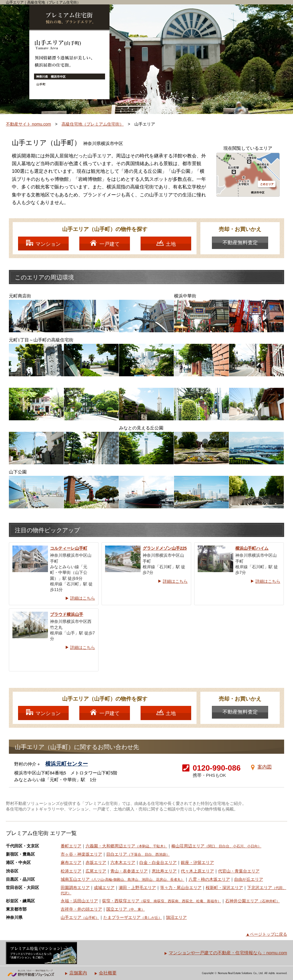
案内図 (265, 767)
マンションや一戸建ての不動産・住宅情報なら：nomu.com (228, 953)
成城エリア (104, 888)
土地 (171, 244)
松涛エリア (71, 871)
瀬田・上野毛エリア (137, 888)
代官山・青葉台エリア (239, 871)
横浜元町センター (67, 764)
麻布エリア (71, 863)
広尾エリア (96, 871)
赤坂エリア (96, 863)
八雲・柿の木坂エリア (209, 879)
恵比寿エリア (164, 871)
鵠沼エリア (176, 918)
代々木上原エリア (197, 871)
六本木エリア (123, 863)
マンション (48, 244)
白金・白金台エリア (158, 863)
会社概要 (108, 973)
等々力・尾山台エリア (181, 888)
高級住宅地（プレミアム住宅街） (93, 124)
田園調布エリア (75, 888)
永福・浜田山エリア (79, 901)
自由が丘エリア (249, 879)
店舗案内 (78, 973)
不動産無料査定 (240, 243)
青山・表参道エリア (129, 871)
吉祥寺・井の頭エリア (81, 909)
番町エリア (71, 846)
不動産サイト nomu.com (28, 124)
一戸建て (110, 244)
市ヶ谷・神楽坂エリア (81, 854)
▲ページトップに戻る (266, 934)
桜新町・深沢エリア (224, 888)
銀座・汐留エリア (197, 863)
